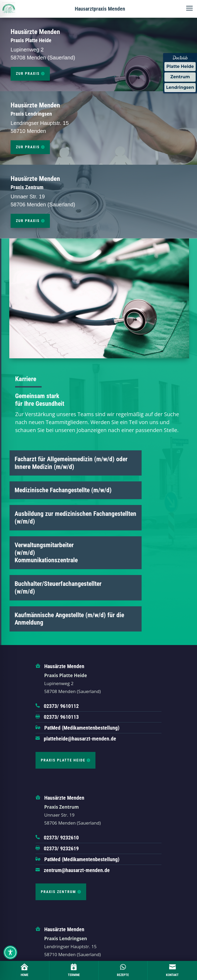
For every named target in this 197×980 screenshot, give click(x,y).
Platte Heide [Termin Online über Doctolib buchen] (180, 66)
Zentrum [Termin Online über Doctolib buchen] (180, 77)
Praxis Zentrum (58, 892)
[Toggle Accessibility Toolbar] (10, 952)
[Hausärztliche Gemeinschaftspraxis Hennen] (9, 9)
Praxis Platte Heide (63, 760)
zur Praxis (28, 73)
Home (25, 975)
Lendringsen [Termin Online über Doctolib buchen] (180, 87)
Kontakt (172, 975)
